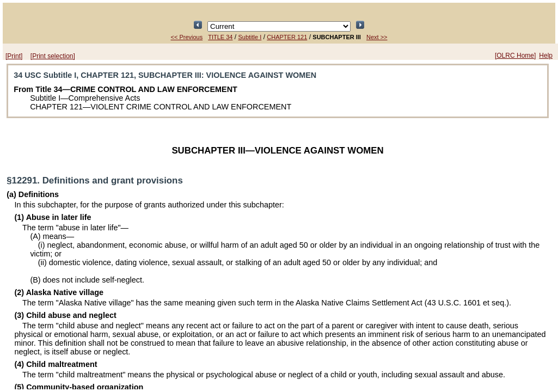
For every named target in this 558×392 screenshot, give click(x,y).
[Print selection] (53, 56)
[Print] (14, 56)
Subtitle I (250, 37)
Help (546, 56)
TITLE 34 (220, 37)
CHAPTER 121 (287, 37)
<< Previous (187, 37)
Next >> (377, 37)
